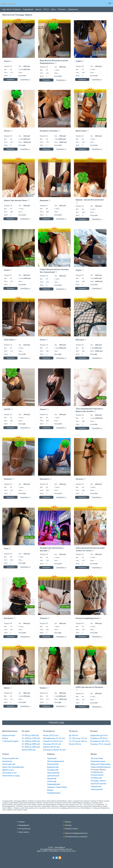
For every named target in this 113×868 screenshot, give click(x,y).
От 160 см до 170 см (78, 738)
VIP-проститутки (24, 829)
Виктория (80, 340)
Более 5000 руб (29, 750)
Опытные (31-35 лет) (52, 744)
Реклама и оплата (71, 829)
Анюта (7, 61)
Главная (22, 822)
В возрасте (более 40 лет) (54, 750)
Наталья (79, 479)
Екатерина (8, 618)
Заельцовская (97, 789)
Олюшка (43, 618)
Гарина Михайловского (101, 767)
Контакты (68, 825)
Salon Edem (9, 340)
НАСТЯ (7, 409)
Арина (78, 270)
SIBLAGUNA (8, 3)
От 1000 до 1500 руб (31, 738)
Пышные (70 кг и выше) (100, 744)
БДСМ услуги (8, 770)
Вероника (44, 200)
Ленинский (52, 758)
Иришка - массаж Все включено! (90, 200)
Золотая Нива (97, 758)
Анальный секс (9, 764)
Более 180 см (75, 744)
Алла (6, 549)
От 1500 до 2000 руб (31, 741)
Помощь (68, 822)
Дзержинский (53, 767)
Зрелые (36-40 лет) (51, 747)
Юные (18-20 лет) (51, 735)
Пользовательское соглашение (76, 837)
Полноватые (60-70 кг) (100, 741)
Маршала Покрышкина (101, 764)
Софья (79, 61)
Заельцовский (53, 773)
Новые (53, 9)
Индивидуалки (28, 9)
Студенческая (97, 772)
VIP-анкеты (62, 9)
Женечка (8, 479)
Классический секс (10, 758)
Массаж (38, 9)
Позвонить (10, 79)
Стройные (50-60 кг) (99, 738)
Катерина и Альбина (49, 131)
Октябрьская (96, 778)
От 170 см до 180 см (78, 741)
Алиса (7, 270)
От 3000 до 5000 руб (31, 747)
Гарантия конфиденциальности (76, 833)
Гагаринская (96, 786)
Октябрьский (53, 770)
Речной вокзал (97, 775)
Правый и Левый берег (57, 787)
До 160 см (73, 735)
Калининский (53, 764)
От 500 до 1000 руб (30, 735)
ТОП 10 (46, 9)
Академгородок (54, 793)
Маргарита (44, 479)
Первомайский (54, 784)
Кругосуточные (9, 735)
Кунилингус (7, 761)
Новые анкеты (24, 832)
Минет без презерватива (13, 767)
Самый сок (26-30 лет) (53, 741)
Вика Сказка (81, 131)
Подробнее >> (25, 79)
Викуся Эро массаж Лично (16, 200)
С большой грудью (10, 741)
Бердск (50, 790)
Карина (43, 688)
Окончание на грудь (11, 776)
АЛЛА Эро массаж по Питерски (89, 687)
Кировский (52, 779)
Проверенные (73, 9)
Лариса (43, 409)
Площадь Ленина (98, 781)
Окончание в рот (10, 773)
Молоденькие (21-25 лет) (54, 738)
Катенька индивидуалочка (87, 618)
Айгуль (7, 131)
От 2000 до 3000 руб (31, 744)
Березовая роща (98, 761)
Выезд (5, 738)
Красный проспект (99, 784)
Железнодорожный (56, 761)
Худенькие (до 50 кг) (99, 735)
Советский (52, 781)
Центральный (53, 776)
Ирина (7, 688)
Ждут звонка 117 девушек (11, 9)
